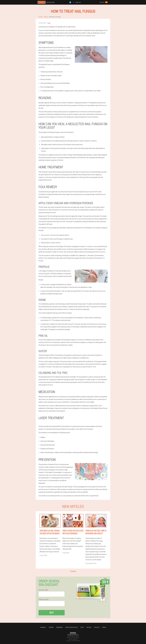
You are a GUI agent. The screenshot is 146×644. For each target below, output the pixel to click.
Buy (52, 613)
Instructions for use (72, 627)
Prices (104, 627)
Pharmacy (43, 627)
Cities (82, 627)
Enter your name (43, 590)
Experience (59, 627)
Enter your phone (43, 599)
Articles (89, 627)
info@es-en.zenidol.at (73, 635)
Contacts (97, 627)
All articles (73, 571)
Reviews (51, 627)
